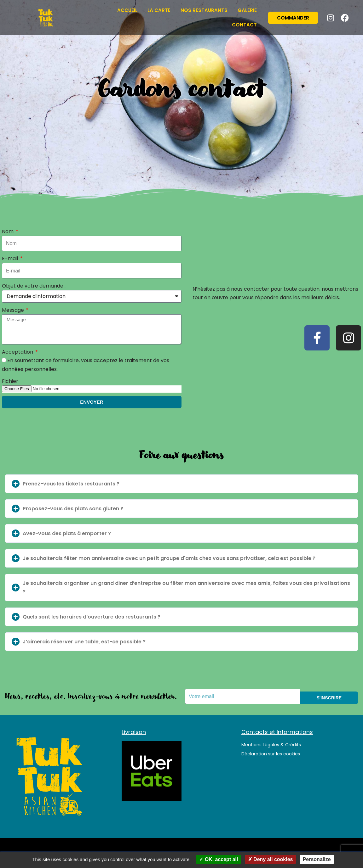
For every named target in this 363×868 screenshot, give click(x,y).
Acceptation (18, 352)
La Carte (159, 10)
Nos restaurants (204, 10)
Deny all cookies (271, 859)
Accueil (127, 10)
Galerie (247, 10)
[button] (181, 484)
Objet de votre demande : (34, 286)
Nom (8, 231)
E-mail (11, 258)
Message (14, 310)
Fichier (10, 381)
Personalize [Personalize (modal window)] (317, 859)
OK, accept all (219, 859)
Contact (244, 25)
